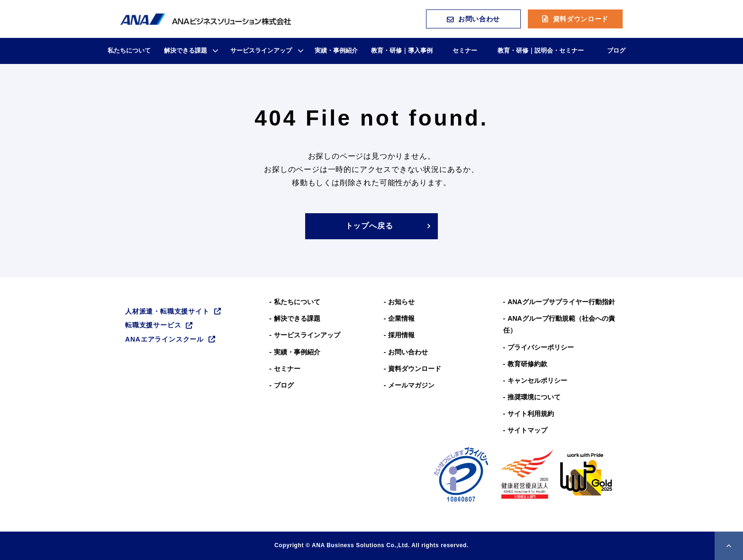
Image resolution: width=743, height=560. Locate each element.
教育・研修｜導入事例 (402, 50)
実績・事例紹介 (336, 50)
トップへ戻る (369, 226)
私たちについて (129, 50)
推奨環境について (534, 397)
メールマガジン (411, 385)
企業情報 (401, 318)
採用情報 (401, 335)
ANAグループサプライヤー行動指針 (561, 302)
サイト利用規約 (531, 414)
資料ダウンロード (581, 19)
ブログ (616, 50)
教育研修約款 (527, 364)
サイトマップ (527, 430)
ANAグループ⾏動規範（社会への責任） (559, 324)
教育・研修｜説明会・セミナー (541, 50)
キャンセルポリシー (537, 380)
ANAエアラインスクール (164, 339)
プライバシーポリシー (541, 347)
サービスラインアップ (261, 50)
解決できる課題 (186, 50)
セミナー (465, 50)
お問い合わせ (479, 19)
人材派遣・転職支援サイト (167, 311)
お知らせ (401, 302)
